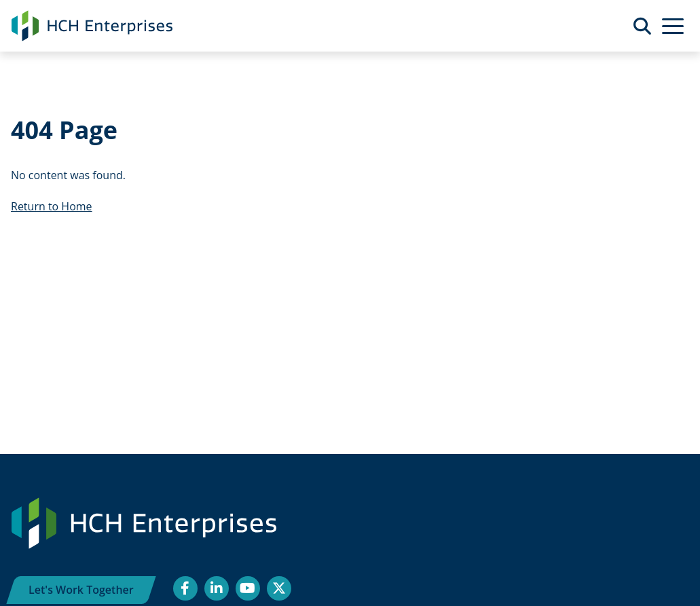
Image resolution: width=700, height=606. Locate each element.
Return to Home (52, 206)
